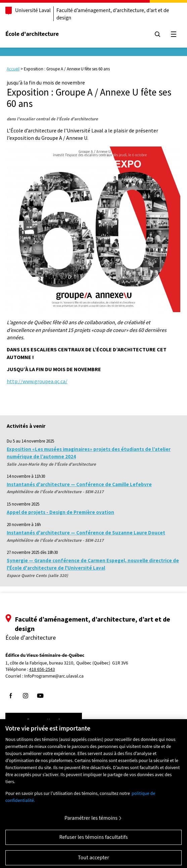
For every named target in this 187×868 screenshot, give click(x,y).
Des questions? (44, 721)
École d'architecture (32, 34)
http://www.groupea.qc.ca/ (37, 381)
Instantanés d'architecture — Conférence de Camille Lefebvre (79, 484)
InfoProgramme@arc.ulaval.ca (54, 676)
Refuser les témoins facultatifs (93, 840)
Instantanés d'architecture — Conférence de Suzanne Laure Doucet (86, 533)
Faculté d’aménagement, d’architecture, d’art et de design (113, 14)
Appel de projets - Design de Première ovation (60, 512)
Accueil (13, 69)
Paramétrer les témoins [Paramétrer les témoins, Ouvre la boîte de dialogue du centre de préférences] (91, 821)
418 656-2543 (42, 670)
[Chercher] (157, 34)
